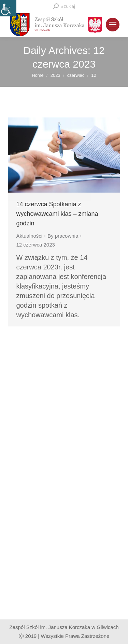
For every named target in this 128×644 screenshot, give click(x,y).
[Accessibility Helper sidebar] (8, 8)
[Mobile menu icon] (113, 25)
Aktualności (30, 236)
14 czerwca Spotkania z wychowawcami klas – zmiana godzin (57, 214)
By (63, 236)
